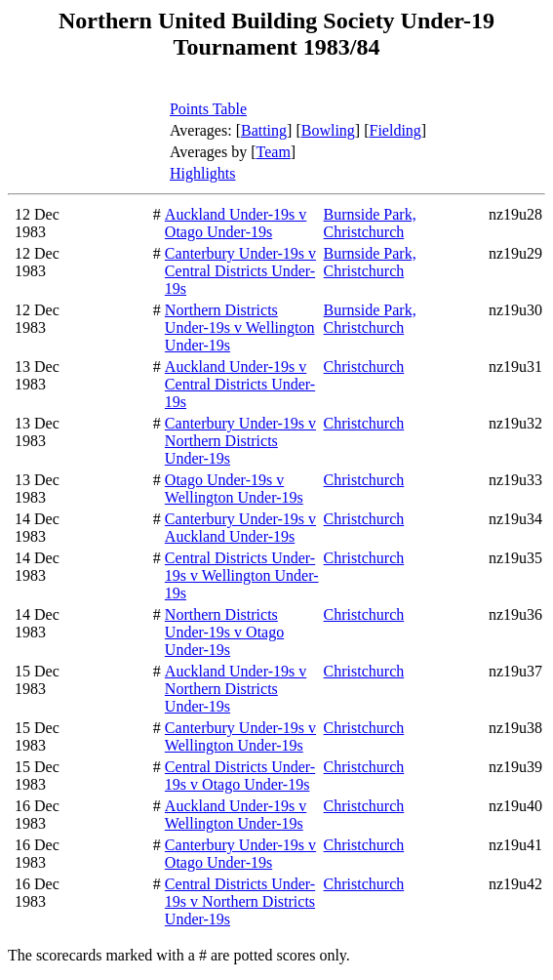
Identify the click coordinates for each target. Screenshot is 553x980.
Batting (264, 130)
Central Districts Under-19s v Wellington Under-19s (242, 575)
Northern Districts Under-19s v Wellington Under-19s (240, 327)
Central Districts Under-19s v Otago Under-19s (240, 776)
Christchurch (364, 367)
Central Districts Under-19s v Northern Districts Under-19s (240, 901)
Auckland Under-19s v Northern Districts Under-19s (236, 689)
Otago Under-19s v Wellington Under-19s (234, 489)
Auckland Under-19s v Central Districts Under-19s (240, 384)
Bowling (328, 130)
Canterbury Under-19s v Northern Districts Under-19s (240, 441)
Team (274, 152)
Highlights (203, 173)
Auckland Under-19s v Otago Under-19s (236, 223)
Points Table (208, 109)
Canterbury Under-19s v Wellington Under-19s (240, 736)
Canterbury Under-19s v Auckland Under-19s (240, 528)
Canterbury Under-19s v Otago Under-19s (240, 854)
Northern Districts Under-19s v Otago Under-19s (224, 632)
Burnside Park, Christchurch (370, 223)
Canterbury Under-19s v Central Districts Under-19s (240, 271)
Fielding (395, 130)
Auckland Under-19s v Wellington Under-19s (236, 815)
